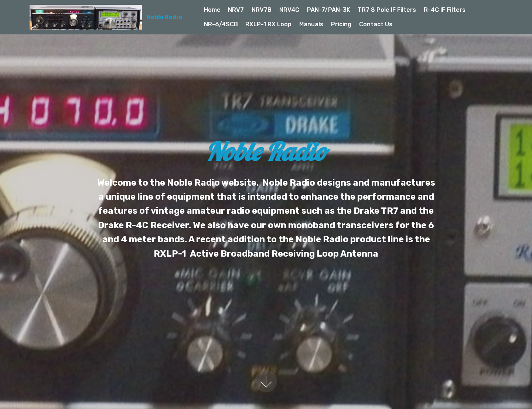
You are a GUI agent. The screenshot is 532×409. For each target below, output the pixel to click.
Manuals (311, 24)
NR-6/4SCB (221, 24)
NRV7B (262, 10)
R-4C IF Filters (445, 10)
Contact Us (376, 24)
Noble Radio (164, 17)
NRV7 (236, 10)
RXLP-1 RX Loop (268, 24)
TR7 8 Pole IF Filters (387, 10)
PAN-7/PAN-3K (329, 10)
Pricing (341, 24)
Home (212, 10)
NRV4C (289, 10)
